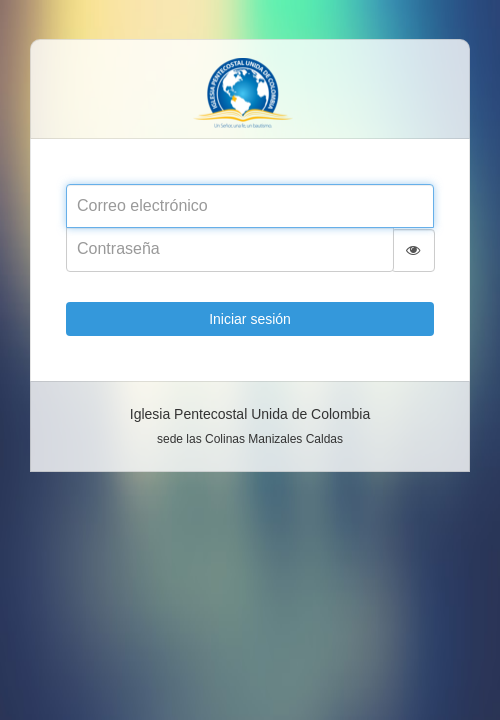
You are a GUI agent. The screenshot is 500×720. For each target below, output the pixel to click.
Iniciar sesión (250, 319)
